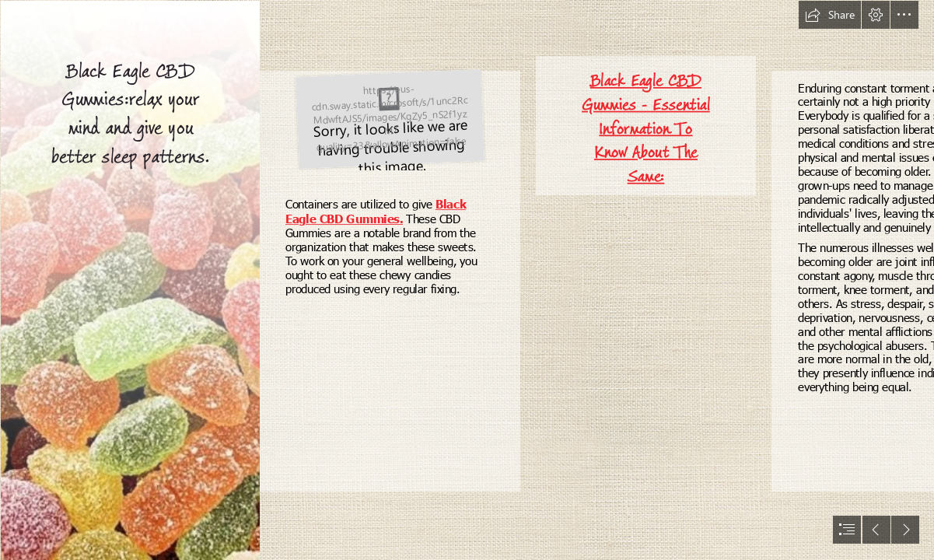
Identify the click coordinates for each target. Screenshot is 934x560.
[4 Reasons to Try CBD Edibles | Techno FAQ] (129, 280)
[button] (830, 15)
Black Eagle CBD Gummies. (376, 211)
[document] (467, 280)
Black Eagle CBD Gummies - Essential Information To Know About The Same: (646, 128)
